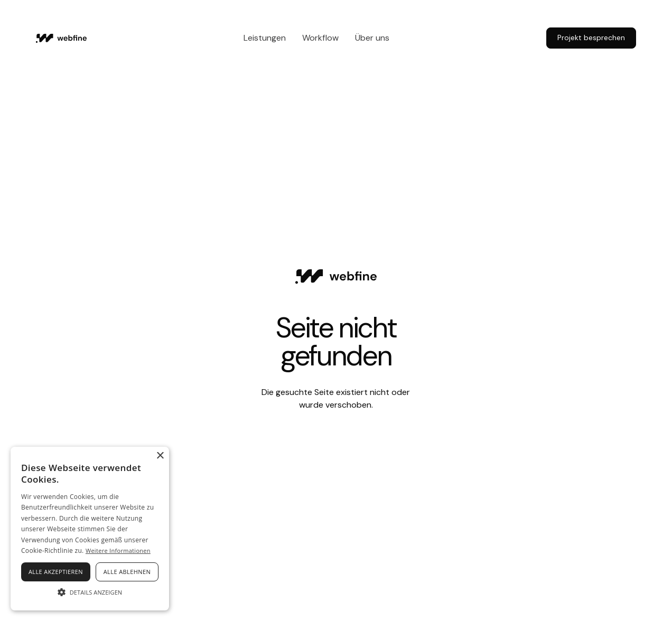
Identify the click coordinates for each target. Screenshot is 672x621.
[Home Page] (61, 38)
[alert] (90, 529)
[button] (90, 592)
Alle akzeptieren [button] (56, 572)
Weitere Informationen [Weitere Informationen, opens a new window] (118, 551)
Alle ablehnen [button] (127, 572)
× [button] (160, 456)
